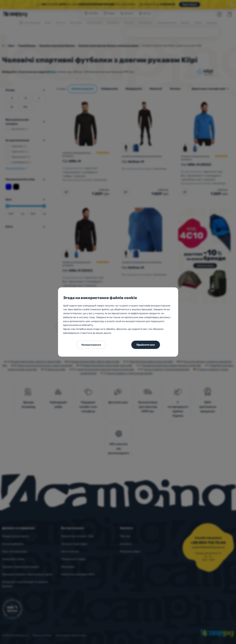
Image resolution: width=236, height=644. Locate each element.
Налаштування (91, 345)
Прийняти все (146, 345)
